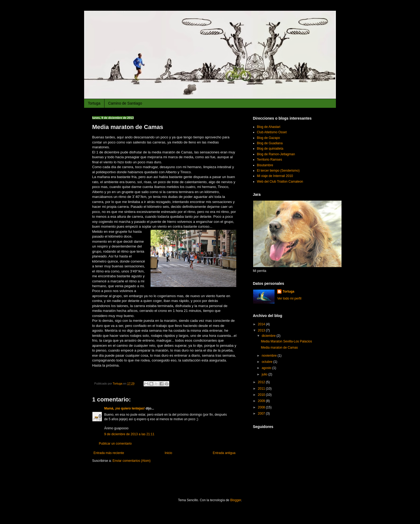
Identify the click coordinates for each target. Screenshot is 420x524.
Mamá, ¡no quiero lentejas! (124, 408)
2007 (262, 414)
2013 (262, 330)
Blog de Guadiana (270, 143)
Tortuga (94, 103)
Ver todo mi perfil (289, 298)
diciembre (269, 336)
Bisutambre (265, 165)
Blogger (236, 500)
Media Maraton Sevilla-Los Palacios (286, 341)
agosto (267, 368)
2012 (262, 382)
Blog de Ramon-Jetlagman (276, 154)
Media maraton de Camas (279, 348)
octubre (267, 362)
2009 (262, 401)
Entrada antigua (224, 453)
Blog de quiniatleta (270, 149)
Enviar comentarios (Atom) (132, 461)
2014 (262, 324)
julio (265, 374)
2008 (262, 407)
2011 (262, 389)
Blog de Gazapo (268, 138)
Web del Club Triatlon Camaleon (280, 182)
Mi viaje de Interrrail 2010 (275, 176)
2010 (262, 395)
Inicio (168, 453)
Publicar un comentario (115, 444)
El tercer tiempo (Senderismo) (278, 171)
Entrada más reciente (109, 453)
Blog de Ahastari (269, 127)
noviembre (270, 356)
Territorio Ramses (269, 160)
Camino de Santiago (125, 103)
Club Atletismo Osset (272, 132)
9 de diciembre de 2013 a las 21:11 (129, 434)
